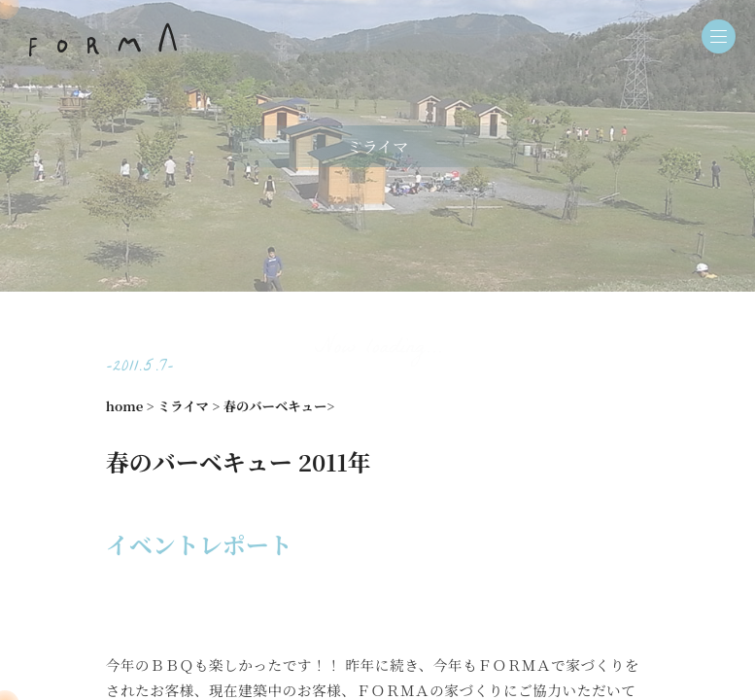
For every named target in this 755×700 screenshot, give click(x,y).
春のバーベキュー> (279, 406)
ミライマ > (189, 406)
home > (130, 406)
